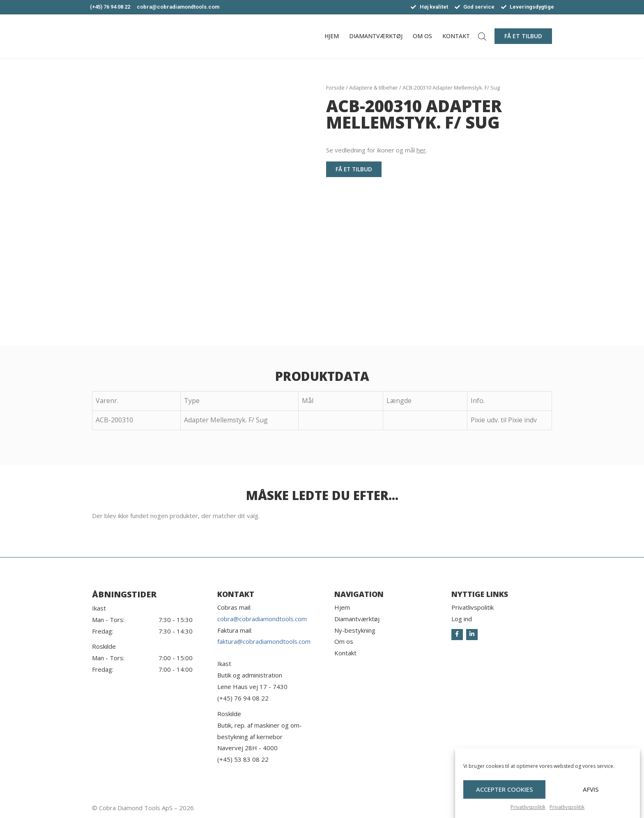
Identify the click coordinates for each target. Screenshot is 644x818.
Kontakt (456, 36)
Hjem (332, 36)
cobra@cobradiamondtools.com (262, 619)
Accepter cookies (505, 803)
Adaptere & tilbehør (374, 88)
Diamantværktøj (376, 36)
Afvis (591, 803)
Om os (422, 36)
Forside (335, 88)
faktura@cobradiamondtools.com (264, 641)
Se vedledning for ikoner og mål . (377, 150)
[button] (523, 36)
